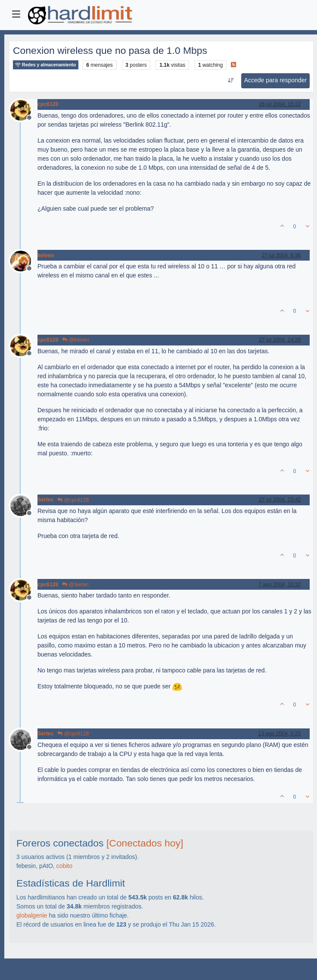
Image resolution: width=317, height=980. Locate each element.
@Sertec (75, 585)
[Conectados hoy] (145, 843)
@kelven (75, 340)
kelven (46, 255)
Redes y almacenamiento (46, 65)
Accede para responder (276, 80)
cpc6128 (48, 104)
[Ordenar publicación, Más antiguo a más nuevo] (231, 81)
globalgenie (32, 915)
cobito (64, 866)
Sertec (45, 500)
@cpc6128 (73, 500)
